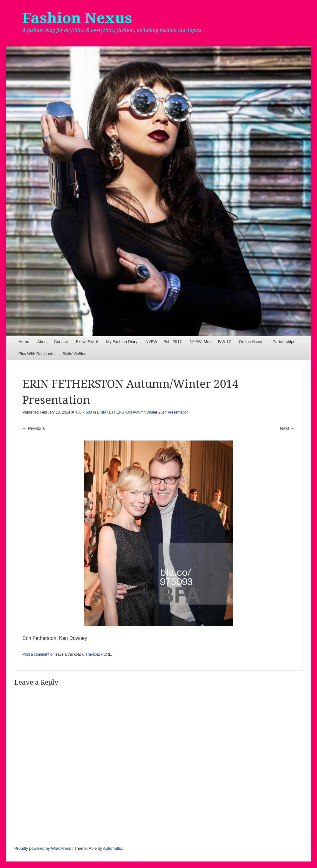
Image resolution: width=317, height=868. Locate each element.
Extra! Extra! (87, 342)
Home (24, 342)
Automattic (113, 848)
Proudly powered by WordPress (43, 848)
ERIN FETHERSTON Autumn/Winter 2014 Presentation (143, 412)
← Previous (33, 428)
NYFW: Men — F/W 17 (210, 342)
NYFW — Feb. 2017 (164, 342)
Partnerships (284, 342)
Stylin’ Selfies (74, 354)
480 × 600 (84, 412)
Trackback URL (98, 654)
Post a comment (36, 654)
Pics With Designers (36, 354)
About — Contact (52, 342)
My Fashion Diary (122, 342)
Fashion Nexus (77, 18)
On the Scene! (252, 342)
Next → (287, 428)
